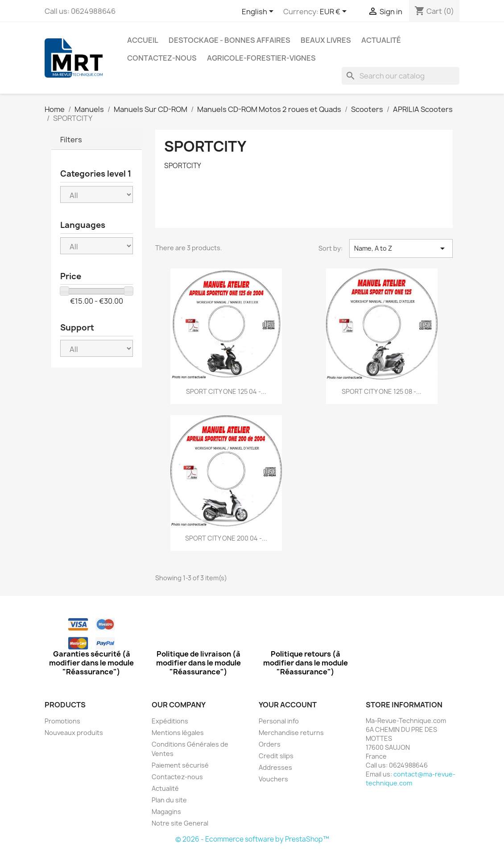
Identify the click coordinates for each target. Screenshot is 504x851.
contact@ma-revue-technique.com (411, 779)
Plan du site (169, 800)
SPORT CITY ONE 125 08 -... (382, 391)
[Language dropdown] (259, 12)
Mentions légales (178, 733)
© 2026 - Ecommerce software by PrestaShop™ (252, 839)
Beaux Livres (326, 40)
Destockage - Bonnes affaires (229, 40)
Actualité (381, 40)
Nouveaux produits (74, 733)
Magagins (166, 812)
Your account (288, 705)
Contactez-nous (162, 58)
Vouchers (273, 779)
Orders (270, 744)
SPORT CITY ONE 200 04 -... (226, 538)
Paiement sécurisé (180, 765)
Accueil (143, 40)
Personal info (279, 721)
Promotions (62, 721)
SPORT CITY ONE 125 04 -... (226, 391)
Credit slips (276, 756)
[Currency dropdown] (335, 12)
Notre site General (180, 823)
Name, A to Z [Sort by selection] (401, 248)
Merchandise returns (291, 733)
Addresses (275, 767)
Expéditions (170, 721)
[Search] (401, 76)
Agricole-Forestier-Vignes (261, 58)
